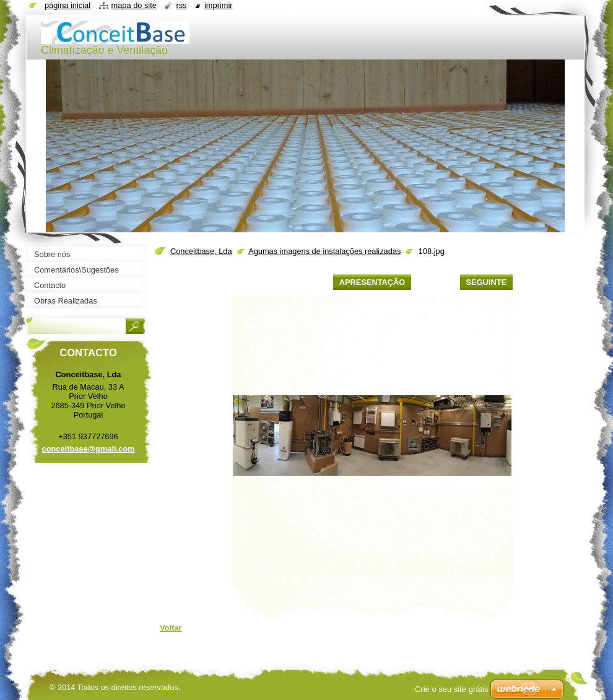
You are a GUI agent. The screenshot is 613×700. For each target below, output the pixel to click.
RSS (181, 5)
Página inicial (67, 5)
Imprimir (219, 5)
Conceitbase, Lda (201, 251)
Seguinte (486, 282)
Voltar (171, 628)
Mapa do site (134, 5)
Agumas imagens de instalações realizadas (324, 251)
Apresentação (372, 282)
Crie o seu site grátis (452, 689)
